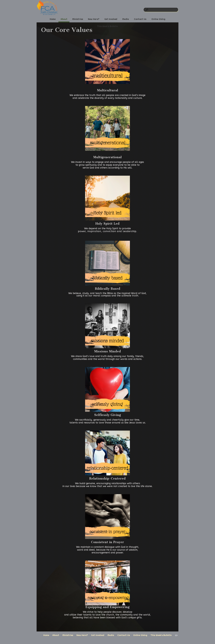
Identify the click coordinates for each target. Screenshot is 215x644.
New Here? (94, 19)
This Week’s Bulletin (107, 26)
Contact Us (140, 19)
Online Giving (158, 19)
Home (53, 19)
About (64, 19)
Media (126, 19)
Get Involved (111, 19)
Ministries (78, 19)
